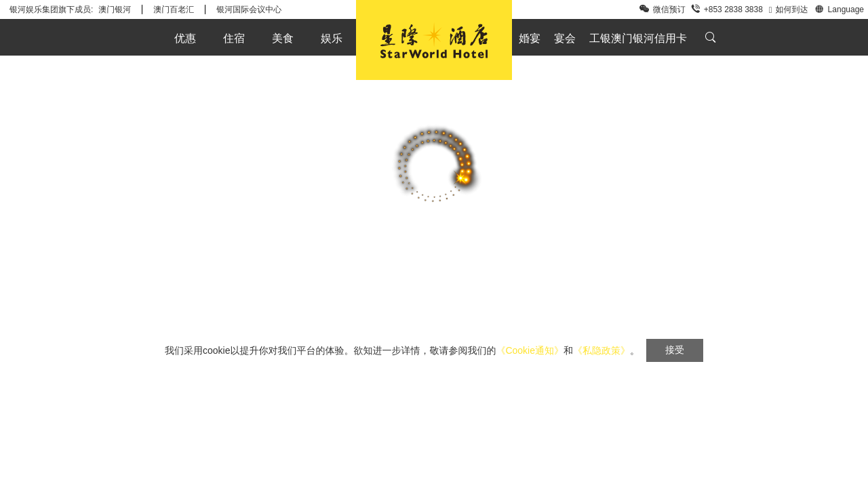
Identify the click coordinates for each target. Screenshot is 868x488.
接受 (675, 350)
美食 (283, 38)
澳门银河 (115, 9)
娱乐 (332, 38)
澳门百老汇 (174, 9)
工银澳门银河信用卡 (638, 38)
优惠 (185, 38)
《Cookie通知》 (530, 350)
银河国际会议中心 (249, 9)
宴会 (565, 38)
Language (839, 9)
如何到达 (789, 9)
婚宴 (530, 38)
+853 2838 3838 (727, 9)
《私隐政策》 (601, 350)
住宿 (234, 38)
